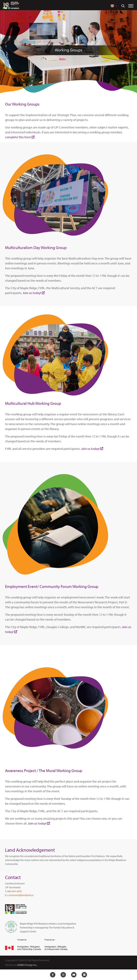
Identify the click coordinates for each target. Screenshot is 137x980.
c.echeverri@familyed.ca (20, 895)
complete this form (18, 137)
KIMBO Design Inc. (27, 965)
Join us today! (32, 293)
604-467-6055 (15, 891)
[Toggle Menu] (131, 6)
